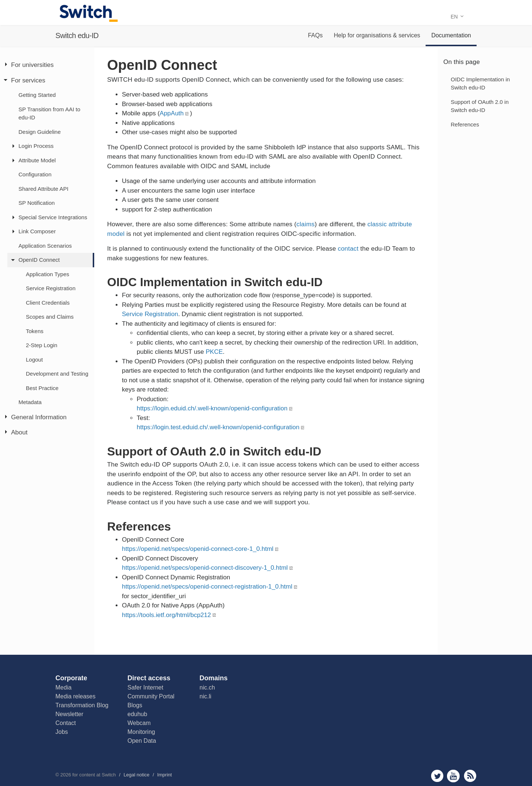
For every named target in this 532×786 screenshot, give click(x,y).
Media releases (76, 696)
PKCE (214, 352)
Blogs (135, 705)
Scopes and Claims (50, 317)
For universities (32, 65)
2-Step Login (42, 345)
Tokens (35, 331)
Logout (34, 360)
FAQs (315, 35)
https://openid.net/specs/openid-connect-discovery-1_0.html (205, 568)
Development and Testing (57, 374)
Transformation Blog (82, 705)
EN (457, 17)
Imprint (164, 775)
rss (470, 776)
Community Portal (151, 696)
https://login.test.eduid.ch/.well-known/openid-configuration (218, 427)
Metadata (30, 402)
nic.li (205, 696)
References (465, 124)
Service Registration (51, 288)
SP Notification (37, 203)
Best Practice (42, 388)
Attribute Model (37, 160)
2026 (66, 775)
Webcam (139, 723)
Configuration (35, 174)
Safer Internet (145, 687)
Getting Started (37, 95)
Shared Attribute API (43, 189)
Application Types (47, 274)
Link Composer (37, 231)
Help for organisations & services (377, 35)
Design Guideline (40, 132)
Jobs (62, 732)
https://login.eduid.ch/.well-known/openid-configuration (212, 408)
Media (64, 687)
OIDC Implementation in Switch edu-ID (480, 84)
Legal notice (136, 775)
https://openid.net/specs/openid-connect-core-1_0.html (198, 549)
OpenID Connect (39, 260)
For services (28, 80)
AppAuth (172, 113)
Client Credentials (48, 303)
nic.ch (207, 687)
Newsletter (69, 714)
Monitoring (141, 732)
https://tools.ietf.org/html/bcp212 (166, 615)
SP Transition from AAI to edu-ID (49, 114)
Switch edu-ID (77, 35)
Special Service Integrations (53, 217)
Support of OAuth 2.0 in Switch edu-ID (480, 106)
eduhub (137, 714)
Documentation (451, 35)
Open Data (142, 741)
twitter (437, 776)
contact (348, 249)
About (19, 432)
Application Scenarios (45, 246)
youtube (453, 776)
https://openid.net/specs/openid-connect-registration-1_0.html (207, 587)
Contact (66, 723)
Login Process (36, 146)
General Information (39, 417)
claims (305, 224)
